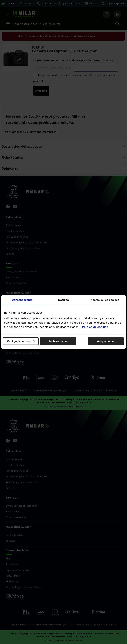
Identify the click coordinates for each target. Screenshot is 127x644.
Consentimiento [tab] (22, 300)
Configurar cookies (21, 341)
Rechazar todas (58, 341)
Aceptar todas (106, 341)
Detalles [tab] (64, 300)
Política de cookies (95, 327)
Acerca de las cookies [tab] (105, 300)
